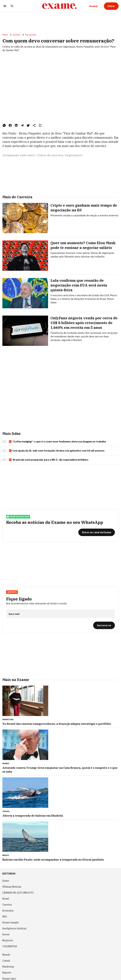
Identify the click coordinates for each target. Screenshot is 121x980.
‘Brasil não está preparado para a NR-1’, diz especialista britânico (49, 460)
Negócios (8, 940)
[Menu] (5, 6)
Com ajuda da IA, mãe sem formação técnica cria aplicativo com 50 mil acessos (57, 451)
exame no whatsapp (18, 517)
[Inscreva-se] (104, 625)
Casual (6, 961)
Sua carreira (31, 35)
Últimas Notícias (12, 887)
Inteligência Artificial (14, 928)
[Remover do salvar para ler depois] (40, 125)
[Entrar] (111, 6)
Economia (8, 911)
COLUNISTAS (10, 946)
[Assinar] (93, 6)
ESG (5, 916)
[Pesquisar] (12, 6)
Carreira (16, 35)
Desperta (12, 592)
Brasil (6, 899)
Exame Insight (11, 922)
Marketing (8, 967)
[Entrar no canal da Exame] (97, 532)
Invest (6, 934)
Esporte (7, 973)
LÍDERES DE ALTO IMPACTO (18, 893)
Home (5, 35)
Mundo (6, 955)
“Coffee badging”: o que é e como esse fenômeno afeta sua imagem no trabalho (57, 442)
